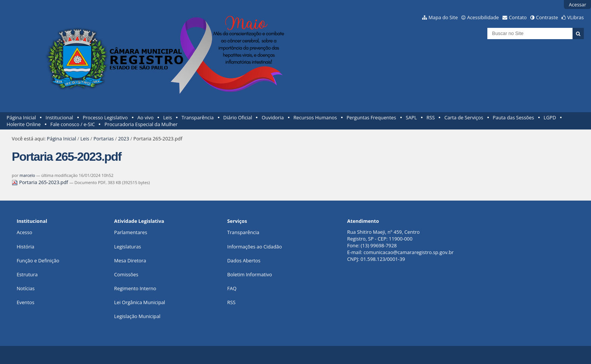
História (25, 247)
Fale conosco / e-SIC (73, 124)
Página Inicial (21, 117)
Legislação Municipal (137, 316)
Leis (168, 117)
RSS (431, 117)
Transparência (198, 117)
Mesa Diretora (130, 260)
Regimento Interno (135, 288)
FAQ (232, 288)
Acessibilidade (483, 17)
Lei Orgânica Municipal (140, 302)
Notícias (26, 288)
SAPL (411, 117)
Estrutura (27, 274)
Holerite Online (24, 124)
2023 (123, 139)
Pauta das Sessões (513, 117)
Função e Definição (38, 260)
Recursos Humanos (315, 117)
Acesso (24, 232)
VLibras (576, 17)
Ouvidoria (273, 117)
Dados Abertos (244, 260)
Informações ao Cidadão (255, 247)
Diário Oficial (237, 117)
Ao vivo (146, 117)
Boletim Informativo (250, 274)
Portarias (104, 139)
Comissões (126, 274)
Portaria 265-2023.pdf (41, 182)
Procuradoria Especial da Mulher (141, 124)
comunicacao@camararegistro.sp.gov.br (408, 252)
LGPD (550, 117)
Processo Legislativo (105, 117)
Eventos (25, 302)
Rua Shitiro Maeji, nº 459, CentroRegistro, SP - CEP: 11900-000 (383, 235)
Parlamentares (131, 232)
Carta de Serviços (464, 117)
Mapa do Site (443, 17)
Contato (518, 17)
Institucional (59, 117)
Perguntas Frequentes (371, 117)
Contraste (547, 17)
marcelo (27, 175)
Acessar (577, 5)
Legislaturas (128, 247)
